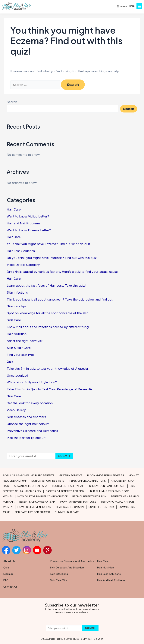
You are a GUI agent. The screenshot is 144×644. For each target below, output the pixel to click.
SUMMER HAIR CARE (67, 512)
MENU (132, 6)
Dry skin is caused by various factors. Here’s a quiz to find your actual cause (62, 272)
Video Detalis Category (23, 265)
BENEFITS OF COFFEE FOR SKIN (37, 502)
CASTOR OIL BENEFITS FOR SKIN (65, 491)
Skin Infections (59, 574)
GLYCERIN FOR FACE (71, 476)
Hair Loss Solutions (21, 251)
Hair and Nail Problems (23, 223)
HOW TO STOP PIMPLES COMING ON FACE (42, 497)
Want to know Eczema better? (29, 230)
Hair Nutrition (17, 334)
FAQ (6, 580)
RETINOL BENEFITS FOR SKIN (89, 497)
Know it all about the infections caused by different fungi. (48, 327)
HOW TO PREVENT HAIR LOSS (78, 502)
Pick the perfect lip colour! (26, 438)
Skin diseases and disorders (26, 417)
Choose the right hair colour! (28, 424)
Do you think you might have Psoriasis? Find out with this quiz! (52, 258)
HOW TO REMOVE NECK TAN (34, 507)
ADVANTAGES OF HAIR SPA (31, 486)
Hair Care (14, 209)
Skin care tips (17, 306)
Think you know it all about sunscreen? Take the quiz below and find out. (60, 299)
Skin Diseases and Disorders (67, 568)
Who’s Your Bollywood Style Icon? (32, 382)
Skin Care (14, 320)
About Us (9, 561)
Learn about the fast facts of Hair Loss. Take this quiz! (46, 286)
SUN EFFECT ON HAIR (101, 507)
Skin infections (17, 292)
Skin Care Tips (59, 580)
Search (12, 102)
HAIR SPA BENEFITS (43, 476)
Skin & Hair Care (19, 348)
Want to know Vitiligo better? (28, 216)
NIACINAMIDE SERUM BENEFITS (106, 476)
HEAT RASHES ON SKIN (70, 507)
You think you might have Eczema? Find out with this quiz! (49, 244)
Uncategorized (17, 376)
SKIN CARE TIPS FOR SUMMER (32, 512)
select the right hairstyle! (25, 341)
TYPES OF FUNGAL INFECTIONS (87, 481)
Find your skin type (21, 355)
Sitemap (8, 574)
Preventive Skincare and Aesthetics (32, 431)
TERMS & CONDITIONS (67, 639)
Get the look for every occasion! (30, 403)
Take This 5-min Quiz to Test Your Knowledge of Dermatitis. (50, 389)
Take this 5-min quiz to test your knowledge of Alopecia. (48, 369)
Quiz (10, 362)
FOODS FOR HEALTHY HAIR (68, 486)
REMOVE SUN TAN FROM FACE (107, 486)
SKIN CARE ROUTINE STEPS (48, 481)
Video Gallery (16, 410)
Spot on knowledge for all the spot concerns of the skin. (48, 313)
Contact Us (10, 587)
